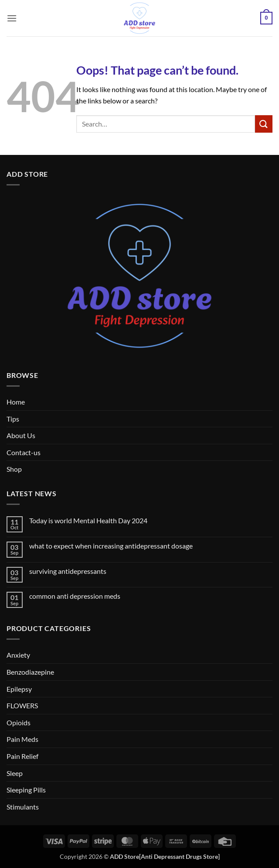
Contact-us (24, 452)
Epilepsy (19, 689)
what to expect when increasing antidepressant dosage (111, 546)
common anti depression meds (75, 596)
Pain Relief (22, 756)
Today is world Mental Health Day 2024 (88, 520)
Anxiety (18, 655)
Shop (14, 469)
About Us (21, 435)
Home (16, 402)
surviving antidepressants (68, 571)
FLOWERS (22, 705)
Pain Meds (22, 739)
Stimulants (23, 807)
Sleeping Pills (26, 790)
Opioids (19, 722)
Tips (13, 419)
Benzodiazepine (30, 672)
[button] (12, 18)
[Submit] (264, 124)
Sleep (15, 773)
